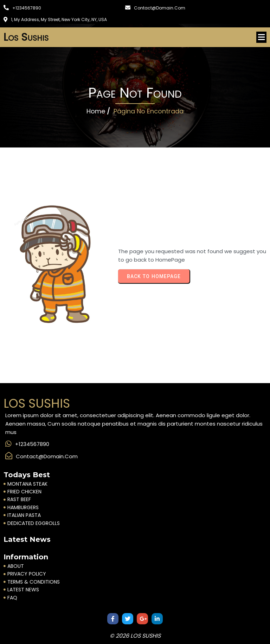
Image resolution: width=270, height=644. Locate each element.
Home (96, 111)
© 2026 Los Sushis (135, 636)
